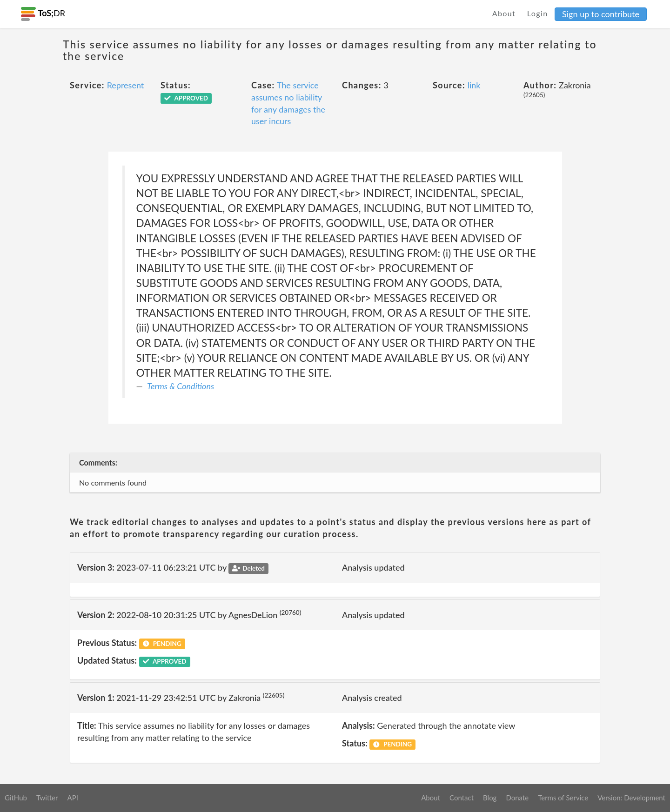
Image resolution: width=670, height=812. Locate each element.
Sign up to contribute (601, 14)
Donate (517, 798)
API (72, 798)
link (474, 85)
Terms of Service (563, 798)
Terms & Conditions (181, 386)
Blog (490, 798)
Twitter (47, 798)
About (504, 13)
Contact (462, 798)
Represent (126, 85)
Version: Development (631, 798)
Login (538, 13)
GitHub (16, 798)
